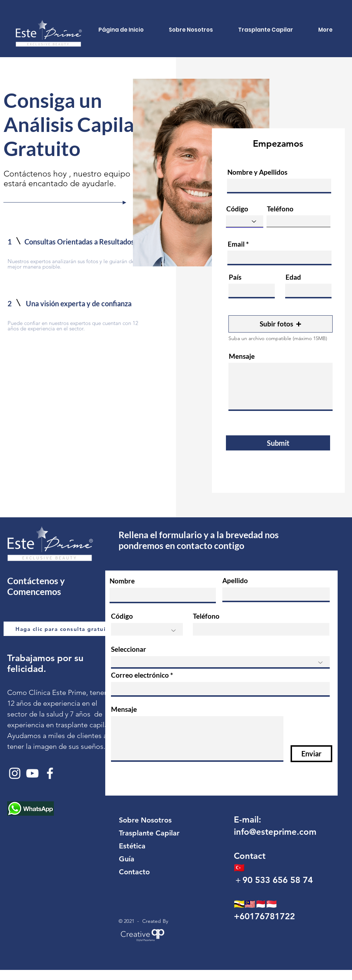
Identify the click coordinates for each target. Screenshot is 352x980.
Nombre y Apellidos (257, 172)
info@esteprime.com (275, 832)
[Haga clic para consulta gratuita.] (65, 629)
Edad (293, 277)
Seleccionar (129, 649)
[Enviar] (311, 754)
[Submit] (278, 443)
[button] (281, 324)
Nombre (122, 581)
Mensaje (242, 356)
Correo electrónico (140, 675)
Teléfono (280, 209)
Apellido (235, 580)
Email (236, 244)
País (235, 277)
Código (237, 209)
